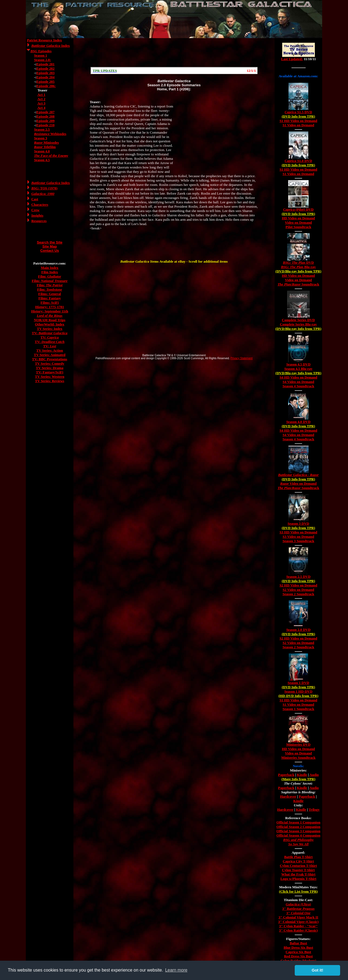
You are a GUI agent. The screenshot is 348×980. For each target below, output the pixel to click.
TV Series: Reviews (50, 381)
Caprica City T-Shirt (298, 861)
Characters (40, 205)
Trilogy (314, 810)
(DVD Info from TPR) (298, 116)
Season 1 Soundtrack (298, 709)
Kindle (302, 775)
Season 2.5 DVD (298, 577)
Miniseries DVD (298, 744)
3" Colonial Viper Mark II (298, 917)
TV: (50, 333)
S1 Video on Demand (299, 125)
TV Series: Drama (50, 368)
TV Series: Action (50, 350)
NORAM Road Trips (50, 320)
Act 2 (41, 99)
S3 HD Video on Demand (298, 532)
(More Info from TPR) (298, 779)
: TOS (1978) (44, 188)
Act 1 (41, 95)
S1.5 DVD (298, 112)
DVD (299, 262)
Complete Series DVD (298, 320)
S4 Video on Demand (299, 382)
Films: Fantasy (50, 298)
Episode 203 (46, 73)
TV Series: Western (50, 377)
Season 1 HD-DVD (298, 691)
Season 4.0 (42, 151)
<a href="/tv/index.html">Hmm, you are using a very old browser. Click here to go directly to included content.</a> (299, 54)
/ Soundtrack (298, 284)
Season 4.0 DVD (298, 422)
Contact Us (50, 251)
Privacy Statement (242, 358)
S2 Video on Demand (299, 590)
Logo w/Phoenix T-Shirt (298, 879)
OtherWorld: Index (50, 324)
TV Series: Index (50, 329)
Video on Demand (298, 222)
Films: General (50, 294)
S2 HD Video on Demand (298, 585)
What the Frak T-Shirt (298, 874)
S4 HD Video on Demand (298, 377)
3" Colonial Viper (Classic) (298, 922)
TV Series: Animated (49, 355)
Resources (39, 221)
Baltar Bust (299, 943)
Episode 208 (46, 116)
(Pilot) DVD (299, 209)
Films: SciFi (50, 302)
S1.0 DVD (298, 161)
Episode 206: (46, 86)
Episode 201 (46, 64)
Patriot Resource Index (44, 40)
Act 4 (41, 108)
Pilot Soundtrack (298, 227)
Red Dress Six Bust (299, 956)
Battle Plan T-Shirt (298, 857)
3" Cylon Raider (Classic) (298, 930)
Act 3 (41, 103)
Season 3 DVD (298, 523)
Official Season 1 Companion (298, 822)
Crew (35, 210)
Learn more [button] (176, 970)
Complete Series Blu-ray (299, 324)
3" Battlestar (298, 909)
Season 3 (41, 138)
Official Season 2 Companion (298, 827)
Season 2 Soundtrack (298, 594)
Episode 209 (46, 121)
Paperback (286, 775)
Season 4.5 (42, 160)
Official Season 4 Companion (298, 835)
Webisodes (50, 134)
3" (298, 913)
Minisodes (46, 142)
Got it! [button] (318, 970)
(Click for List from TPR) (298, 891)
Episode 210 (46, 125)
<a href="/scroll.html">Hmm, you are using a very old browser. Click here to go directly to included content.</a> (174, 70)
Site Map (50, 246)
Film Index (50, 272)
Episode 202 (46, 68)
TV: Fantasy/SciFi (49, 372)
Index (51, 46)
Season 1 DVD (298, 683)
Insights (37, 215)
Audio (314, 775)
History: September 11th (49, 311)
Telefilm (45, 147)
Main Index (50, 268)
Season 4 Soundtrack (298, 386)
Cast (35, 199)
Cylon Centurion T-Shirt (298, 866)
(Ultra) (298, 904)
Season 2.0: (42, 60)
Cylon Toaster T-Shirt (298, 870)
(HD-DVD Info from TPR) (298, 696)
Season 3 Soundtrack (298, 541)
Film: (50, 276)
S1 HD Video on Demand (298, 121)
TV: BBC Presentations (50, 359)
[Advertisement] (174, 53)
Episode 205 (46, 82)
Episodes (41, 51)
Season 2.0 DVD (298, 630)
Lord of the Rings (49, 316)
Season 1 (41, 55)
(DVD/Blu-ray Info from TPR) (298, 271)
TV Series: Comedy (49, 363)
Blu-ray (298, 267)
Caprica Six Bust (299, 952)
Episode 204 (46, 77)
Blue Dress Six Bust (298, 947)
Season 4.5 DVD (298, 364)
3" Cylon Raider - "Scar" (298, 926)
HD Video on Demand (299, 218)
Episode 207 (46, 112)
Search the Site (50, 242)
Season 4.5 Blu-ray (299, 369)
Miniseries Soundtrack (298, 758)
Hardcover (288, 796)
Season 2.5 (42, 129)
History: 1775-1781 (50, 307)
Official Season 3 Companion (298, 831)
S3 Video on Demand (299, 537)
